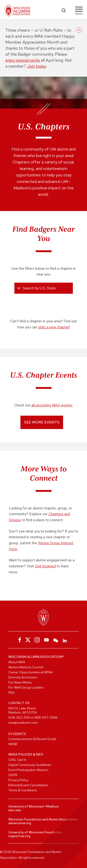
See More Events (42, 422)
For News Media (20, 682)
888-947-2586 (46, 717)
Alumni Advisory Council (26, 667)
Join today (36, 66)
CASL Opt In (17, 760)
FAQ (11, 693)
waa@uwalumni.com (23, 723)
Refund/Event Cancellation (28, 785)
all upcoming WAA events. (52, 405)
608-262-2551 (19, 717)
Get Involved (45, 566)
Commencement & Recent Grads (32, 739)
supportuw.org (19, 836)
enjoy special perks (23, 60)
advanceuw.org (20, 823)
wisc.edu (15, 810)
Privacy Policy (18, 780)
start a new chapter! (54, 327)
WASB (13, 744)
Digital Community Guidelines (30, 765)
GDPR (13, 775)
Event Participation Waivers (28, 770)
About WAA (17, 662)
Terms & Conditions (23, 790)
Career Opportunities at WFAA (31, 672)
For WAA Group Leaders (26, 687)
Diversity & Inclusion (23, 677)
